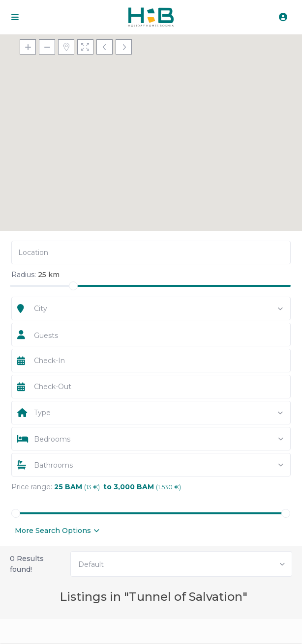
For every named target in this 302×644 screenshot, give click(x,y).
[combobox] (151, 309)
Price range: (32, 487)
